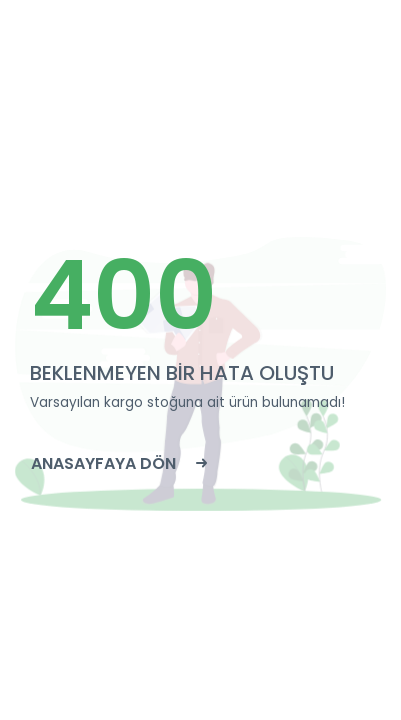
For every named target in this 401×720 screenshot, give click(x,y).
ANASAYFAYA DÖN (119, 463)
